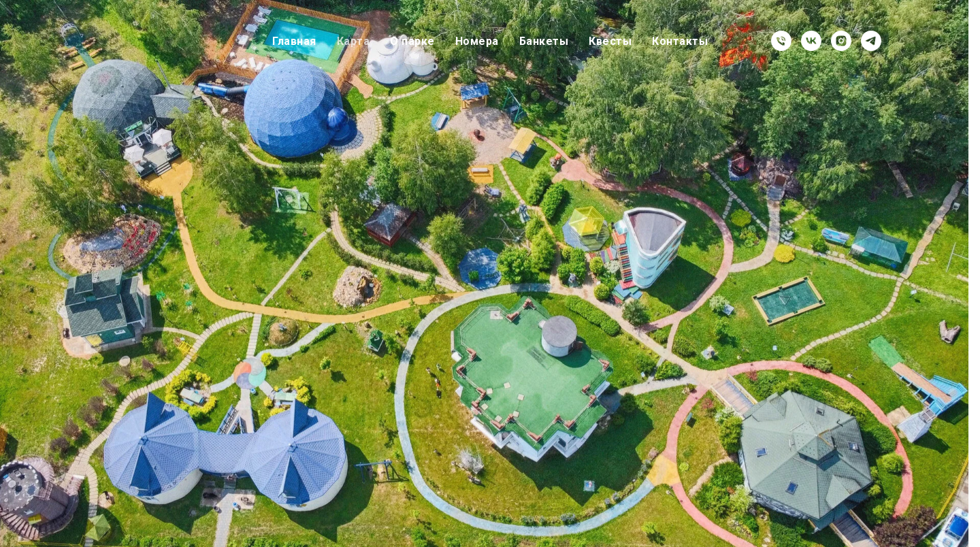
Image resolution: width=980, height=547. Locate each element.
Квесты (610, 41)
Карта (354, 41)
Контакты (680, 41)
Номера (477, 41)
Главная (294, 41)
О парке (412, 41)
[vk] (811, 41)
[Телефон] (781, 41)
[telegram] (871, 41)
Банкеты (544, 41)
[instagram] (841, 41)
